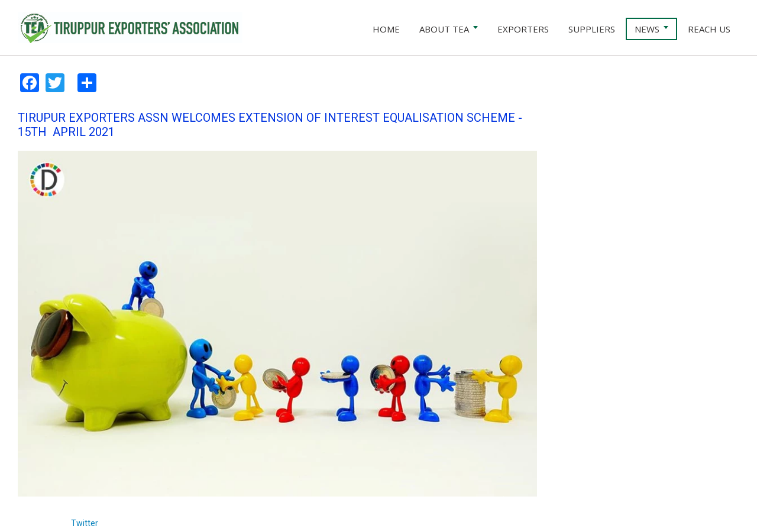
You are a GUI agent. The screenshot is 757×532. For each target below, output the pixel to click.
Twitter (85, 523)
